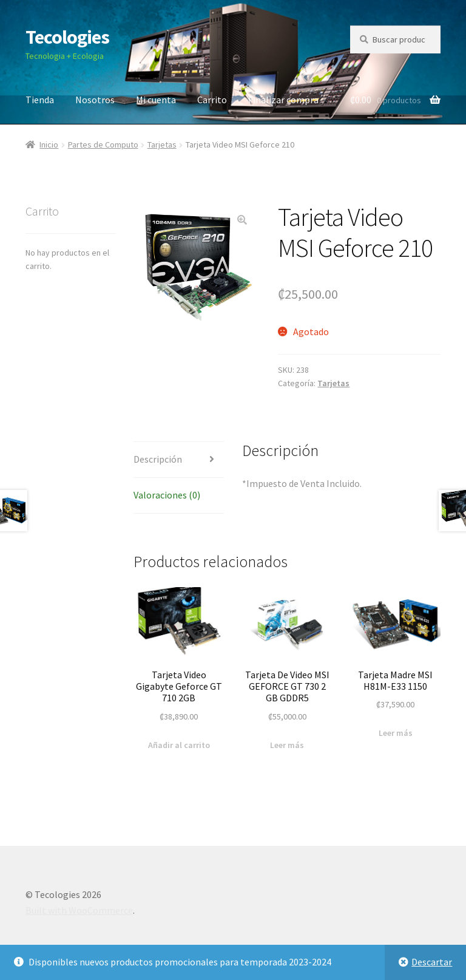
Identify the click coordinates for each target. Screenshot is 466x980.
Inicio (49, 145)
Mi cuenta (156, 100)
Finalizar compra (283, 100)
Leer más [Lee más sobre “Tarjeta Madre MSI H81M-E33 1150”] (396, 733)
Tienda (40, 100)
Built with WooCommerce (79, 910)
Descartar (432, 962)
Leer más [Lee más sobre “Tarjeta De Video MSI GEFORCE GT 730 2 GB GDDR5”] (287, 745)
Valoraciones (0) (167, 495)
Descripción (158, 459)
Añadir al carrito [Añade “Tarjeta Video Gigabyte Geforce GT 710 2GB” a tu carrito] (179, 745)
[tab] (179, 460)
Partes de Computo (103, 145)
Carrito (212, 100)
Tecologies (67, 37)
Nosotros (95, 100)
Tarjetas (162, 145)
